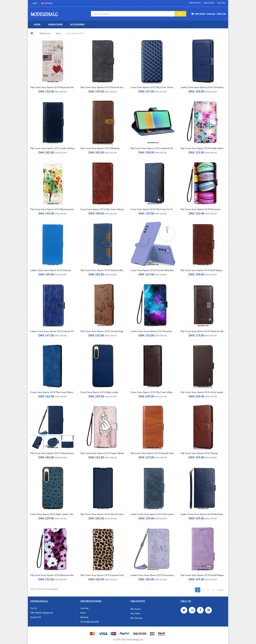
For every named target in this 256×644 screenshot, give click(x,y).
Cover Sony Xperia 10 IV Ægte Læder (99, 392)
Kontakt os (36, 617)
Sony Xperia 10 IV (75, 33)
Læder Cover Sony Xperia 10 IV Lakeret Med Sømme (53, 331)
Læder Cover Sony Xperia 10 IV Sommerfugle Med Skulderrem (153, 575)
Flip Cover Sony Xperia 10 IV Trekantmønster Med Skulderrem (53, 453)
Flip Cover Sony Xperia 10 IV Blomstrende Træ (53, 209)
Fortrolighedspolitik (90, 622)
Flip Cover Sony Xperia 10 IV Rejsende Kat (52, 87)
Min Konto (195, 3)
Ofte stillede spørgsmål (41, 613)
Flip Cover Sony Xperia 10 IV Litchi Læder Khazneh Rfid (203, 392)
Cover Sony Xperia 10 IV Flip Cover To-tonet (153, 209)
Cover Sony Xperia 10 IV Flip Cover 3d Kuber (153, 87)
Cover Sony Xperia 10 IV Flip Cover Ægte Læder (153, 392)
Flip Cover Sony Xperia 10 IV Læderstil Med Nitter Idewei (153, 148)
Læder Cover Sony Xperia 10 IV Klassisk (51, 270)
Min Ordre (135, 614)
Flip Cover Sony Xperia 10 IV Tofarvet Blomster (103, 270)
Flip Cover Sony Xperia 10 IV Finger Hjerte (102, 453)
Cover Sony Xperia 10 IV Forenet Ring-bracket (153, 270)
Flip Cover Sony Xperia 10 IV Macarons (201, 209)
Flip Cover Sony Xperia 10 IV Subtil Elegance (203, 575)
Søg (180, 14)
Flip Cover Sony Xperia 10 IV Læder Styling (52, 148)
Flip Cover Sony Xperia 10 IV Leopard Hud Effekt (103, 575)
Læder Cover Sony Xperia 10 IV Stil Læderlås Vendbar (153, 514)
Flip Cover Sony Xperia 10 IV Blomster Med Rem (53, 575)
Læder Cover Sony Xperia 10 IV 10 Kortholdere (203, 87)
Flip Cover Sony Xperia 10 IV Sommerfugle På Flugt (103, 331)
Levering (84, 608)
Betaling (84, 617)
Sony (58, 33)
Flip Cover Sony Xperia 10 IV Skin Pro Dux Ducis (103, 514)
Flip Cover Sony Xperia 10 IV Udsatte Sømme (153, 453)
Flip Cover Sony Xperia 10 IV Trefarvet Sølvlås (203, 331)
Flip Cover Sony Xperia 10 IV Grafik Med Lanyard (203, 148)
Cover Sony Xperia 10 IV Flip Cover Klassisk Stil (53, 392)
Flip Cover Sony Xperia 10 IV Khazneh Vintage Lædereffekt (103, 87)
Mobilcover (45, 33)
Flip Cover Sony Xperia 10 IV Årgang (199, 453)
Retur (83, 613)
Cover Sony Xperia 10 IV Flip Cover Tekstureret (103, 209)
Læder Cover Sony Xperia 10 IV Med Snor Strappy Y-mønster (203, 514)
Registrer (209, 3)
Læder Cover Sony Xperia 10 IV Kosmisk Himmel (153, 331)
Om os (34, 608)
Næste (221, 590)
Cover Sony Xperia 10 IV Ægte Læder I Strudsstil (53, 514)
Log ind (221, 3)
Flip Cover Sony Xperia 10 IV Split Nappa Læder (203, 270)
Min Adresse (136, 618)
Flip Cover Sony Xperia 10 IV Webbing (100, 148)
